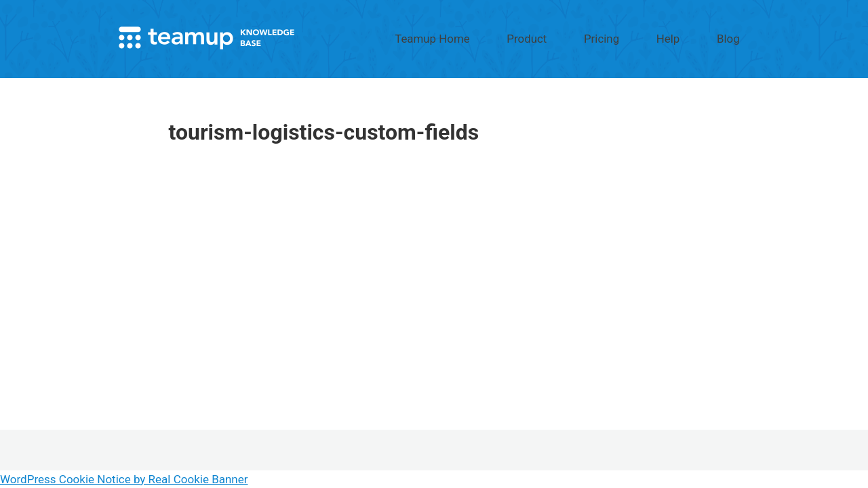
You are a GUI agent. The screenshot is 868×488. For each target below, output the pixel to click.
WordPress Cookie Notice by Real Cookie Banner (124, 479)
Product (591, 36)
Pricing (647, 36)
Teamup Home (519, 36)
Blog (737, 36)
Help (695, 36)
